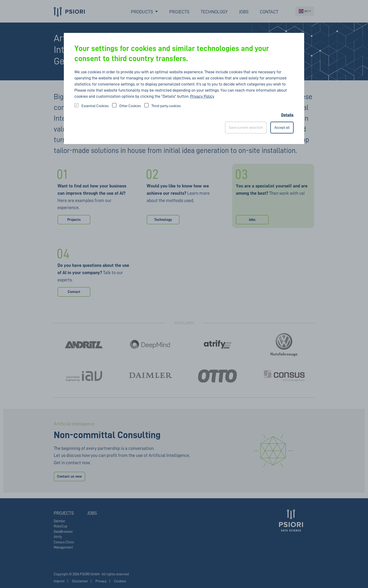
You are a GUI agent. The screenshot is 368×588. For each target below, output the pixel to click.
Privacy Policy (202, 96)
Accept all (282, 128)
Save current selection (246, 128)
